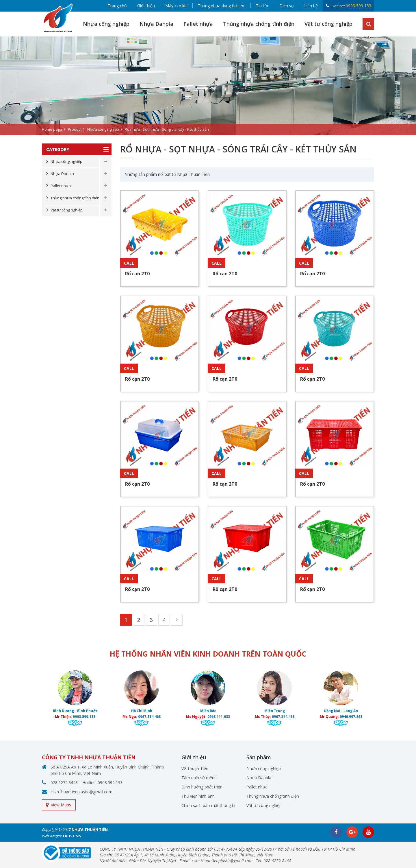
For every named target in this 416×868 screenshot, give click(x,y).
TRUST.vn (72, 836)
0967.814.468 (149, 717)
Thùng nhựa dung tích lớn (222, 6)
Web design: (52, 836)
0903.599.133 (84, 717)
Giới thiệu (146, 6)
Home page (52, 129)
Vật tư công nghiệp (328, 24)
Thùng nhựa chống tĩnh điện (259, 24)
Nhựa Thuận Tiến (193, 174)
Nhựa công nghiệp (106, 24)
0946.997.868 (351, 717)
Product (75, 129)
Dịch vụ (287, 6)
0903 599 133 (359, 6)
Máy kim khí (176, 6)
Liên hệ (311, 6)
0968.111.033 (219, 717)
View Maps (61, 805)
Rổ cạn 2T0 (137, 274)
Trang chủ (117, 6)
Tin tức (262, 6)
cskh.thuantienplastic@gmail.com (81, 792)
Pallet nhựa (198, 24)
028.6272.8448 (64, 783)
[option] (208, 86)
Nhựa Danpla (156, 24)
